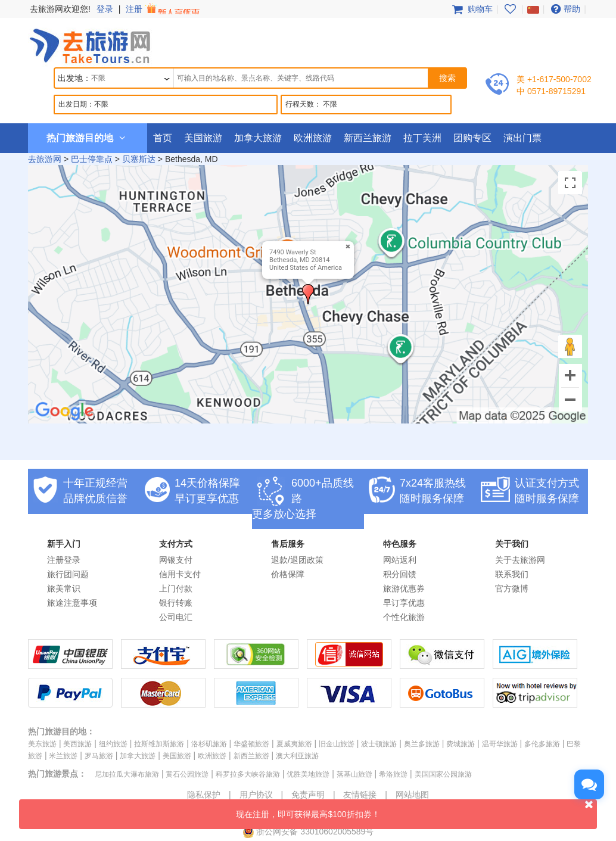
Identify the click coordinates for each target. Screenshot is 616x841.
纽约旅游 (113, 744)
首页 (163, 138)
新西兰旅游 (368, 138)
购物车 (471, 9)
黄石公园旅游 (187, 774)
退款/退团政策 (297, 560)
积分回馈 (400, 574)
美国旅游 (203, 138)
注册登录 (64, 560)
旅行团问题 (68, 574)
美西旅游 (77, 744)
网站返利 (400, 560)
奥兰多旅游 (422, 744)
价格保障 (288, 574)
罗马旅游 (99, 756)
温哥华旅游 (500, 744)
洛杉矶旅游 (209, 744)
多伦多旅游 (542, 744)
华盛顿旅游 (251, 744)
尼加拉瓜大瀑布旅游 (127, 774)
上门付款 (176, 588)
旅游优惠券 (404, 588)
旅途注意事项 (72, 603)
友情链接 (360, 795)
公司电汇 (176, 617)
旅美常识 (64, 588)
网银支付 (176, 560)
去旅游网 (45, 159)
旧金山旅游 (337, 744)
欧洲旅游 (313, 138)
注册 (164, 9)
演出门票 (522, 138)
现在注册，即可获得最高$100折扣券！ (416, 809)
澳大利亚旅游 (297, 756)
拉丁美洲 (422, 138)
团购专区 (472, 138)
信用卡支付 (180, 574)
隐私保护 (204, 795)
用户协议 (256, 795)
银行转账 (176, 603)
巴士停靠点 (92, 159)
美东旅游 (42, 744)
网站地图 (412, 795)
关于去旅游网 (520, 560)
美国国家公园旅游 (443, 774)
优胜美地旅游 (308, 774)
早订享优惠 (404, 603)
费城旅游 (461, 744)
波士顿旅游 (379, 744)
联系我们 (512, 574)
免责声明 (308, 795)
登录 (105, 9)
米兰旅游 (63, 756)
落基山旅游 (354, 774)
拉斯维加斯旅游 (159, 744)
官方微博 (512, 588)
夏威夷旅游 (294, 744)
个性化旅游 (404, 617)
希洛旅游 (393, 774)
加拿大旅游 (258, 138)
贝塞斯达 (139, 159)
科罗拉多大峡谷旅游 (248, 774)
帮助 (564, 9)
